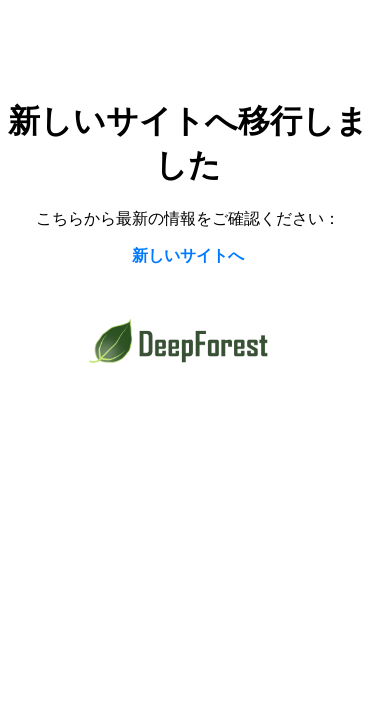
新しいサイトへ (188, 255)
